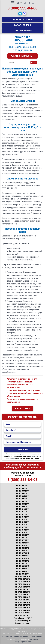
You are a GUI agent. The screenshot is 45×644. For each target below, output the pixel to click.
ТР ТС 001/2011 (22, 486)
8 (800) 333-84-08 (22, 8)
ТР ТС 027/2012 (22, 553)
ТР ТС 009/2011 (22, 507)
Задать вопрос (22, 25)
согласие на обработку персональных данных (22, 637)
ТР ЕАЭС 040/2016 (23, 587)
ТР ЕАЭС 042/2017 (23, 592)
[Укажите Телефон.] (22, 430)
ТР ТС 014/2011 (22, 520)
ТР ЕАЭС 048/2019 (23, 608)
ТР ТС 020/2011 (22, 535)
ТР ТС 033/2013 (22, 569)
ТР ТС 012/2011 (22, 514)
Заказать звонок (23, 31)
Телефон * (11, 430)
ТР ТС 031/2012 (22, 564)
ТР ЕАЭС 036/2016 (23, 577)
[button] (20, 14)
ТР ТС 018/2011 (22, 530)
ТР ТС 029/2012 (22, 558)
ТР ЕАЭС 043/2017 (23, 595)
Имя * (9, 424)
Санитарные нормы (22, 621)
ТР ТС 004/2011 (22, 494)
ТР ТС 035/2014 (22, 574)
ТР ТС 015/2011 (22, 522)
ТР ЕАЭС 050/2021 (23, 613)
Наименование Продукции (18, 442)
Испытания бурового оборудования (24, 390)
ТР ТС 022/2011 (22, 540)
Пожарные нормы (23, 623)
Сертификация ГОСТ (23, 618)
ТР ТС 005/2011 (22, 496)
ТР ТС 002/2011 (22, 488)
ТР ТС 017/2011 (22, 527)
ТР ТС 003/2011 (22, 491)
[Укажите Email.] (22, 436)
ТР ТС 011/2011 (22, 512)
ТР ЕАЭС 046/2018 (23, 603)
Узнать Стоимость (23, 56)
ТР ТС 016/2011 (22, 525)
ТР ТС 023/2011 (22, 543)
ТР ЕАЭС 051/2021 (23, 616)
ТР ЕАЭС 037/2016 (23, 579)
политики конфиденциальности (27, 458)
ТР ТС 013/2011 (22, 517)
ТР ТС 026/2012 (22, 551)
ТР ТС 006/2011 (22, 499)
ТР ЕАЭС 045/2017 (23, 600)
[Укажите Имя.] (22, 424)
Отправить (23, 449)
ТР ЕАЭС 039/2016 (23, 584)
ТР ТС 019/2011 (22, 532)
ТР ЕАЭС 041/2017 (23, 590)
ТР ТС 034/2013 (22, 571)
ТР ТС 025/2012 (22, 548)
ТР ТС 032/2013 (22, 566)
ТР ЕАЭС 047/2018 (23, 605)
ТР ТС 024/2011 (22, 545)
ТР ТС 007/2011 (22, 501)
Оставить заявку (23, 20)
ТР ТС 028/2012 (22, 556)
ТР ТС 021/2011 (22, 538)
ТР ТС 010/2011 (22, 509)
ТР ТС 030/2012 (22, 561)
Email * (9, 436)
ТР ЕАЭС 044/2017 (23, 597)
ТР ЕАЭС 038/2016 (23, 582)
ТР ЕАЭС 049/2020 (23, 610)
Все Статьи (22, 409)
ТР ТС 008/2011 (22, 504)
